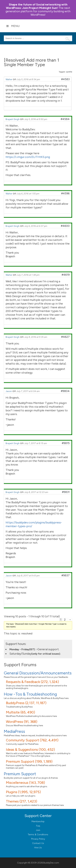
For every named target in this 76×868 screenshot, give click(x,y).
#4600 (65, 226)
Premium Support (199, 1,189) (29, 761)
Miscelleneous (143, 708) (25, 783)
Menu (13, 26)
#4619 (66, 275)
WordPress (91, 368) (22, 722)
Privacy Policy (38, 839)
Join (38, 830)
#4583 (65, 79)
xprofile (69, 72)
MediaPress (14, 731)
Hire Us (38, 848)
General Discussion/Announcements (38, 673)
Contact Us (38, 843)
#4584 (65, 119)
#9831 (66, 492)
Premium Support (20, 774)
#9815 (66, 443)
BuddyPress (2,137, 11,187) (26, 703)
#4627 (65, 337)
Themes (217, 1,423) (22, 801)
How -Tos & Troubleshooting (30, 694)
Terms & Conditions (38, 835)
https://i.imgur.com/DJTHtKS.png (28, 157)
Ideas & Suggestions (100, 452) (30, 750)
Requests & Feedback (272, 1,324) (32, 682)
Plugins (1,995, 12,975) (23, 792)
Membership (38, 821)
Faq (38, 826)
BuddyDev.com (51, 863)
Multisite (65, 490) (20, 712)
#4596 (65, 193)
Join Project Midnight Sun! (37, 6)
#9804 (65, 391)
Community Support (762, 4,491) (32, 740)
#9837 (66, 575)
